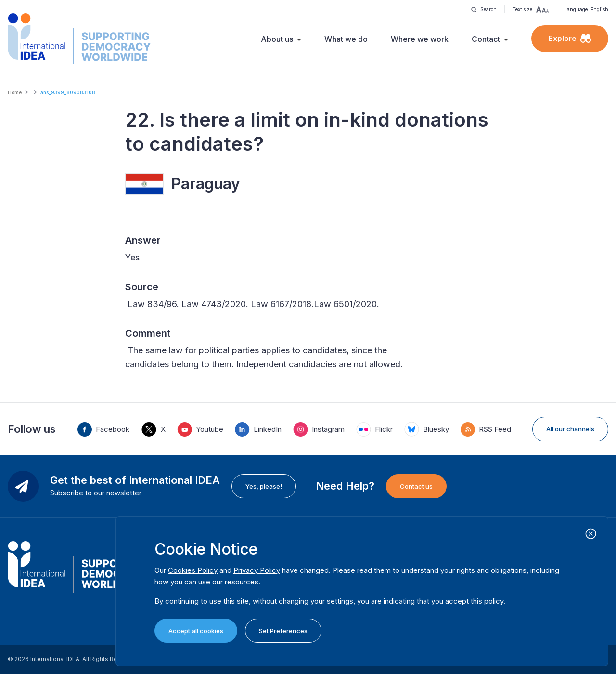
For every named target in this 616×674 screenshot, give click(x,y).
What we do (346, 39)
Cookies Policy (193, 570)
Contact (486, 39)
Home (15, 92)
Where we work (420, 39)
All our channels (570, 429)
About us (277, 39)
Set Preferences (283, 631)
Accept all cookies (196, 631)
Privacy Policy (257, 570)
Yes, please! (264, 486)
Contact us (416, 486)
